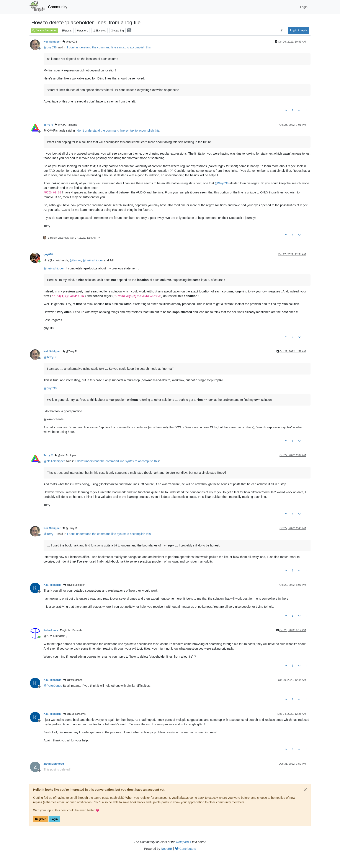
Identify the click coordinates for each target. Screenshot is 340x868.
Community (58, 7)
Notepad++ (184, 842)
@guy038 (70, 42)
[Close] (305, 790)
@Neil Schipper (65, 455)
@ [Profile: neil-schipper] (93, 260)
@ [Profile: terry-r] (75, 260)
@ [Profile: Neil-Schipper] (54, 461)
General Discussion (45, 30)
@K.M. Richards (66, 125)
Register (40, 819)
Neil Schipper (52, 42)
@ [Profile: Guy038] (222, 183)
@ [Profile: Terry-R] (50, 357)
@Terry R (70, 351)
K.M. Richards (52, 585)
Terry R (48, 125)
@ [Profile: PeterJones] (53, 686)
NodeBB (167, 849)
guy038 (48, 254)
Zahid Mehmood (54, 764)
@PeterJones (73, 680)
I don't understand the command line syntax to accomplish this (109, 47)
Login (54, 819)
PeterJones (51, 630)
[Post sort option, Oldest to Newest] (281, 30)
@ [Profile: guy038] (50, 47)
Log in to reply (298, 30)
